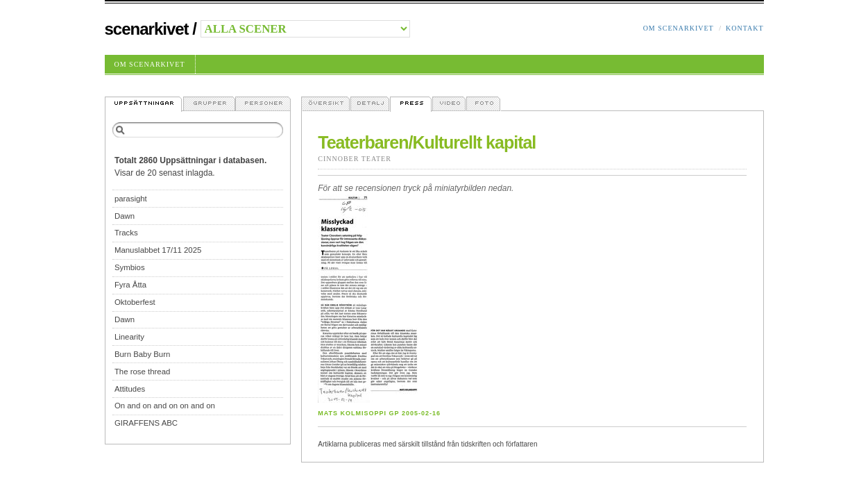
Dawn (125, 216)
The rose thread (142, 372)
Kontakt (745, 28)
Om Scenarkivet (679, 28)
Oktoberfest (135, 302)
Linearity (129, 337)
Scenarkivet (147, 29)
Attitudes (130, 389)
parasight (131, 199)
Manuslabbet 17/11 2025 (158, 250)
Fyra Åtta (130, 285)
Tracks (126, 233)
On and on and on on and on (165, 406)
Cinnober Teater (355, 159)
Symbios (130, 267)
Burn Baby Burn (142, 354)
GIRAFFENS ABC (146, 423)
